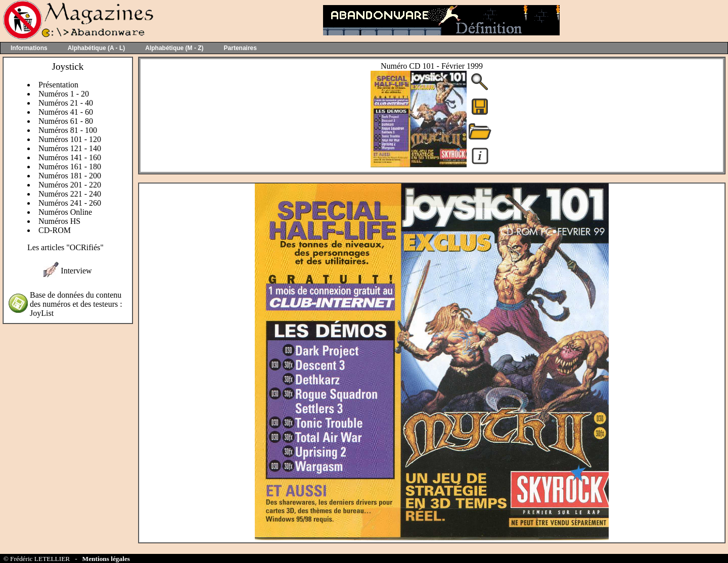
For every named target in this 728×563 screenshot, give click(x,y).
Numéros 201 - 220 (70, 185)
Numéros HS (59, 221)
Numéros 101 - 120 (70, 139)
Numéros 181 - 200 (70, 176)
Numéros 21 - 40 (66, 103)
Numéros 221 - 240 (70, 194)
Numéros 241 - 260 (70, 203)
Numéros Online (65, 212)
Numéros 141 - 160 (70, 157)
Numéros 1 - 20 (64, 94)
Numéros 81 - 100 (68, 130)
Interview (76, 271)
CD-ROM (55, 230)
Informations (29, 48)
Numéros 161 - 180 (70, 167)
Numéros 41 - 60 (66, 112)
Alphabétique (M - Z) (174, 48)
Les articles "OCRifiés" (65, 247)
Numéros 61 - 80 (66, 121)
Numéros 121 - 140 (70, 148)
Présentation (58, 85)
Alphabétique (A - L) (97, 48)
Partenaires (240, 48)
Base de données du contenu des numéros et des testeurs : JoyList (76, 304)
